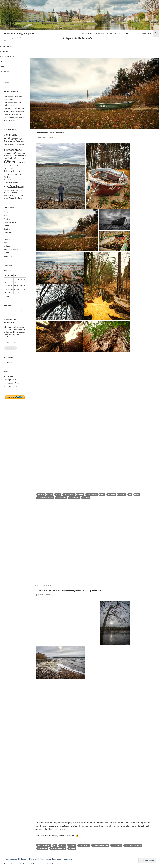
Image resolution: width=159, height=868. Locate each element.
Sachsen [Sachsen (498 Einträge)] (17, 193)
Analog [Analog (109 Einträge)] (8, 138)
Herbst (80, 494)
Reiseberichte (9, 246)
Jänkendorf (92, 494)
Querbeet (128, 33)
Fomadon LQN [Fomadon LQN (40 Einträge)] (10, 155)
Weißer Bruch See (58, 853)
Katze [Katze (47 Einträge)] (7, 170)
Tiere (6, 250)
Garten (7, 237)
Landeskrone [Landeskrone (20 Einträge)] (17, 170)
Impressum (146, 33)
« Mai (7, 302)
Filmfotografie (9, 230)
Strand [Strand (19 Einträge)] (21, 197)
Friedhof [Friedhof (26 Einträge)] (23, 158)
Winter (72, 853)
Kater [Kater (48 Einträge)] (23, 166)
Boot (58, 494)
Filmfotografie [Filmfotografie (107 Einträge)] (13, 151)
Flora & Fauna (86, 33)
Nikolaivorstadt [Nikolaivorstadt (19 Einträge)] (15, 186)
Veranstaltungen (10, 256)
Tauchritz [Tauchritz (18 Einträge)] (7, 200)
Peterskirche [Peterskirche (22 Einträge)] (9, 189)
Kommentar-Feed (10, 389)
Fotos (55, 127)
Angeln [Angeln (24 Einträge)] (16, 139)
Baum (50, 494)
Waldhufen (74, 498)
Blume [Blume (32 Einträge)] (23, 142)
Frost (62, 850)
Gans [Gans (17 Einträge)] (6, 161)
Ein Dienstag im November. (67, 132)
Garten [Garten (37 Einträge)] (11, 161)
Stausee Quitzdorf (45, 498)
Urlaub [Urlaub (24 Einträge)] (20, 203)
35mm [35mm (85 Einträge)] (8, 134)
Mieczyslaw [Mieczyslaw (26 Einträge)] (9, 173)
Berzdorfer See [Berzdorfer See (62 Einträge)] (12, 142)
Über (137, 33)
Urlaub (7, 253)
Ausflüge (47, 127)
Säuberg (122, 494)
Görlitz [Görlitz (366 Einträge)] (10, 165)
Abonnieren (10, 354)
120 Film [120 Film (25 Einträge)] (15, 135)
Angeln (39, 127)
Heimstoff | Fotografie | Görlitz (20, 33)
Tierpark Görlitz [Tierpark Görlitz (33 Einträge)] (11, 203)
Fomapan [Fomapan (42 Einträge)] (21, 155)
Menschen (99, 33)
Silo (137, 494)
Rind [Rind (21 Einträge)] (20, 188)
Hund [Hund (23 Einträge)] (18, 166)
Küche (6, 243)
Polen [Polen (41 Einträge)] (16, 188)
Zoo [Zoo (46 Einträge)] (20, 206)
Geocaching (64, 127)
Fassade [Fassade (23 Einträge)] (7, 148)
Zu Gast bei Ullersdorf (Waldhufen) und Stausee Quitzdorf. (94, 592)
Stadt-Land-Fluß (114, 33)
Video (6, 259)
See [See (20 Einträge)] (5, 197)
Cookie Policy (51, 864)
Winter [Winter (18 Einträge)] (6, 206)
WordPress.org (9, 392)
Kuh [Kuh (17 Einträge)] (11, 170)
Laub (102, 494)
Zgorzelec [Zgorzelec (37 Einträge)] (13, 206)
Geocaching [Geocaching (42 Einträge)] (20, 161)
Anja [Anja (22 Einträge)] (20, 139)
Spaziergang (84, 850)
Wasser (86, 498)
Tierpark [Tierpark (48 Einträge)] (14, 200)
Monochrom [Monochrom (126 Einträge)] (12, 176)
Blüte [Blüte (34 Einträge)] (6, 145)
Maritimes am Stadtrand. (13, 108)
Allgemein (8, 220)
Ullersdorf (61, 498)
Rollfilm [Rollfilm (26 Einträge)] (7, 194)
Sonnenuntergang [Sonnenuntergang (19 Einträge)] (13, 197)
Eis (55, 850)
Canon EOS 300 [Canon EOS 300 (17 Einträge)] (14, 146)
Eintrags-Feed (9, 385)
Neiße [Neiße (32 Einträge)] (7, 185)
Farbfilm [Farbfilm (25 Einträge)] (22, 146)
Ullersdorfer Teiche (133, 850)
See (130, 494)
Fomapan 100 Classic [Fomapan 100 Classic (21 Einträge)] (12, 158)
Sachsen (111, 494)
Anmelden (8, 382)
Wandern (7, 263)
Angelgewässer (44, 850)
